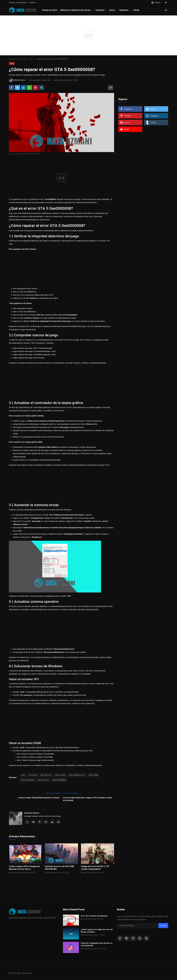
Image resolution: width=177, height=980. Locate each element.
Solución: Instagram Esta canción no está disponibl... (97, 945)
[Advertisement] (61, 268)
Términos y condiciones (18, 2)
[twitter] (126, 939)
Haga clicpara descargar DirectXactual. (29, 358)
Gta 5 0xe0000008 (59, 780)
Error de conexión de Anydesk (94, 916)
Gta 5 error (33, 775)
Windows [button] (125, 10)
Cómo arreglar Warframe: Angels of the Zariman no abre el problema (88, 799)
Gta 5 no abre (60, 775)
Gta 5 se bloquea (28, 780)
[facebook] (120, 939)
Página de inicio (50, 10)
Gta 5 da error (46, 775)
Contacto (32, 2)
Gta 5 (23, 775)
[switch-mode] (166, 3)
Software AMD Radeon (48, 447)
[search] (166, 10)
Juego (25, 59)
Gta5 (32, 59)
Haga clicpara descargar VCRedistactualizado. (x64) (34, 351)
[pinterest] (133, 939)
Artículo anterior (51, 793)
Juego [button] (113, 10)
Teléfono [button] (101, 10)
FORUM (136, 10)
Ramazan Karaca (32, 813)
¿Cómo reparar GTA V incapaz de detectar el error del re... (24, 868)
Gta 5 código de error (77, 775)
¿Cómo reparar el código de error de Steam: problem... (97, 931)
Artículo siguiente (72, 793)
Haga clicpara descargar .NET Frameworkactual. (33, 348)
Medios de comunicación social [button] (76, 10)
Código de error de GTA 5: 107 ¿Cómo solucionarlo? (95, 868)
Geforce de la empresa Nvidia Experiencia (46, 421)
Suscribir (163, 926)
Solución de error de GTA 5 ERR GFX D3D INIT (59, 868)
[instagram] (140, 939)
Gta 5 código (93, 775)
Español (156, 2)
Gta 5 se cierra (43, 780)
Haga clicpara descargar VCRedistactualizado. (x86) (34, 354)
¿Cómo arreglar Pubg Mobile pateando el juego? (39, 798)
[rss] (146, 939)
